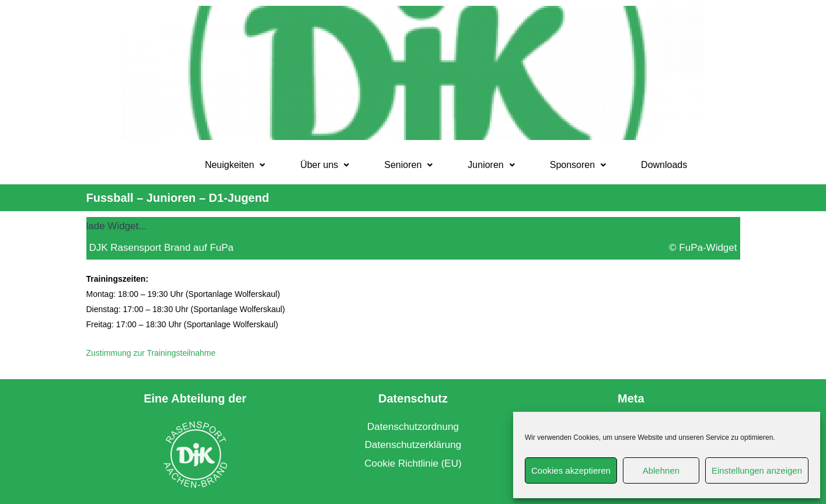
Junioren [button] (491, 165)
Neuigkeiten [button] (235, 165)
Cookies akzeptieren (571, 470)
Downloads (664, 165)
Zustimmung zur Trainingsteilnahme (151, 353)
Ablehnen (661, 470)
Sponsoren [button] (578, 165)
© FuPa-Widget (703, 248)
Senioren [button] (408, 165)
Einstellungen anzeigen (757, 470)
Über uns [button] (325, 165)
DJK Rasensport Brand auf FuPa (162, 248)
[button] (235, 165)
